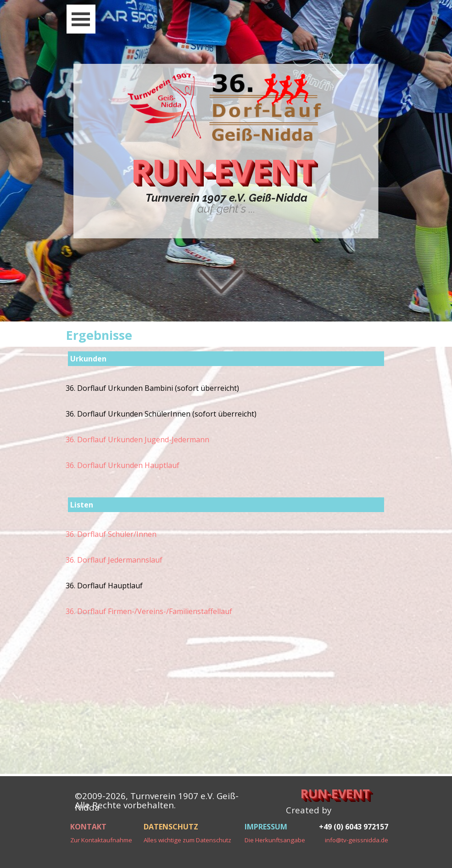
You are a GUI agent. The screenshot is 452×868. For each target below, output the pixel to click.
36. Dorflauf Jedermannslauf (114, 560)
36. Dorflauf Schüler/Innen (111, 534)
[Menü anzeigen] (81, 19)
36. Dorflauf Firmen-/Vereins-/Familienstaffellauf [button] (149, 611)
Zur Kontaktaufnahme (101, 840)
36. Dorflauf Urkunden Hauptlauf (123, 465)
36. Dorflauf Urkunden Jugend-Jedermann (137, 440)
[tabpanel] (226, 203)
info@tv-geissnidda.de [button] (357, 840)
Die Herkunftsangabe (275, 840)
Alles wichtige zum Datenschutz (187, 840)
